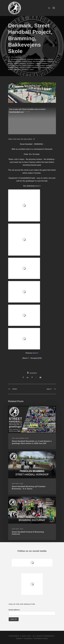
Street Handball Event (31, 66)
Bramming (15, 59)
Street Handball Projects (18, 70)
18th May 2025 (18, 529)
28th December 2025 (20, 438)
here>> (38, 186)
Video (32, 70)
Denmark (23, 59)
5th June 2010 (16, 57)
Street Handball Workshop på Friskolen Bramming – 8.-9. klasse (29, 488)
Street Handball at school (24, 64)
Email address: (14, 610)
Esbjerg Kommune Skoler (37, 59)
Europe (50, 59)
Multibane (37, 62)
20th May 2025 (18, 484)
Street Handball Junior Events (38, 67)
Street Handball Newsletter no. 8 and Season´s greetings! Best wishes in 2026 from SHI (32, 442)
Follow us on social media (32, 551)
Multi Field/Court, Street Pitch (20, 62)
